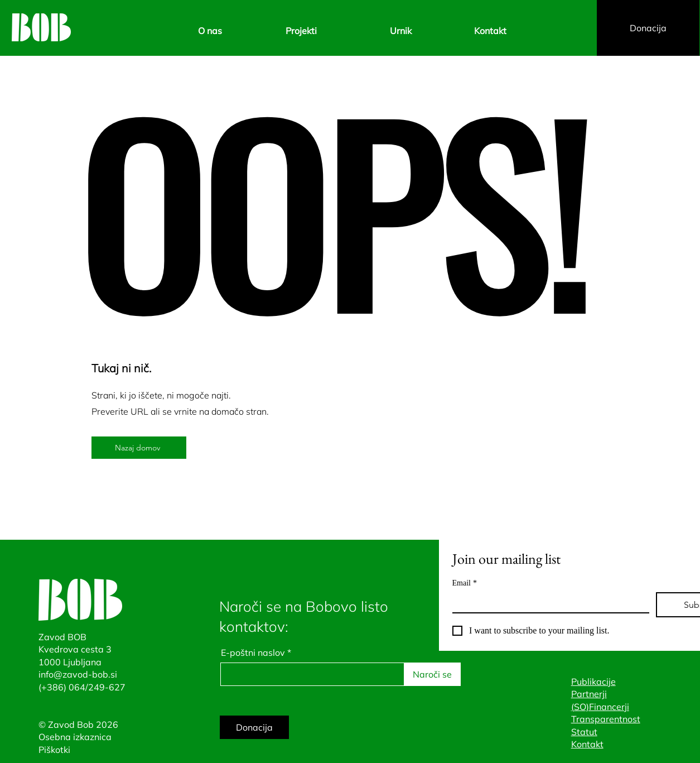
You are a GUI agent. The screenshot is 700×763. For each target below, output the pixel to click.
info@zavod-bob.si (78, 674)
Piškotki (54, 750)
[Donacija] (648, 28)
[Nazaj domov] (139, 448)
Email (465, 583)
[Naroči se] (432, 674)
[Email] (547, 602)
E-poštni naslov (253, 652)
